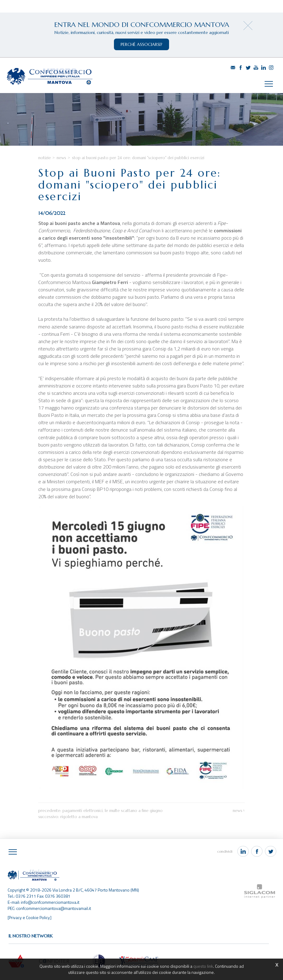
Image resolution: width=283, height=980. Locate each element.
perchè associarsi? (141, 44)
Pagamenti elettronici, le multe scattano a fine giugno (113, 814)
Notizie (45, 159)
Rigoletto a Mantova (79, 820)
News (61, 159)
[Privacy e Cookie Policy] (30, 921)
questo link (203, 966)
